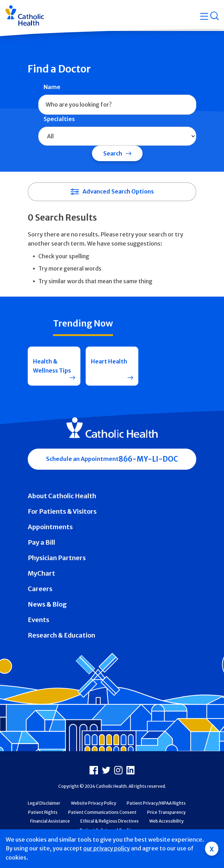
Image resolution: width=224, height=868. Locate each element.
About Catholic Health (62, 496)
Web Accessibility (166, 821)
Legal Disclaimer (44, 803)
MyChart (41, 573)
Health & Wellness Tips (52, 366)
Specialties (59, 119)
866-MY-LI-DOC (148, 459)
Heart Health (109, 361)
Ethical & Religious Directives (110, 821)
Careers (40, 589)
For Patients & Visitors (62, 511)
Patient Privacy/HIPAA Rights (156, 803)
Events (38, 620)
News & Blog (47, 604)
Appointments (50, 527)
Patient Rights (43, 812)
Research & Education (61, 635)
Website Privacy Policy (94, 803)
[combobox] (117, 105)
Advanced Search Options (118, 191)
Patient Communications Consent (102, 812)
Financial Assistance (50, 821)
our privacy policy (107, 848)
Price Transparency (166, 812)
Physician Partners (57, 558)
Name (52, 87)
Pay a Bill (41, 542)
